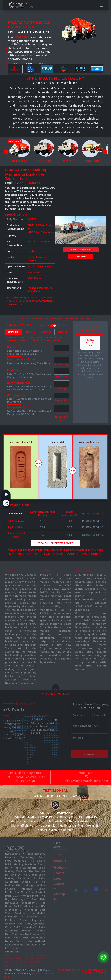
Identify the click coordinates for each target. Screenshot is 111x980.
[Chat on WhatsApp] (103, 957)
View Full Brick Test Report (55, 543)
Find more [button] (21, 73)
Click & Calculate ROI (91, 343)
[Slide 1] (7, 49)
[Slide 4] (7, 62)
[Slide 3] (7, 57)
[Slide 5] (7, 66)
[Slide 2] (7, 53)
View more (81, 256)
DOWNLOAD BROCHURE (81, 250)
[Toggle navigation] (102, 5)
